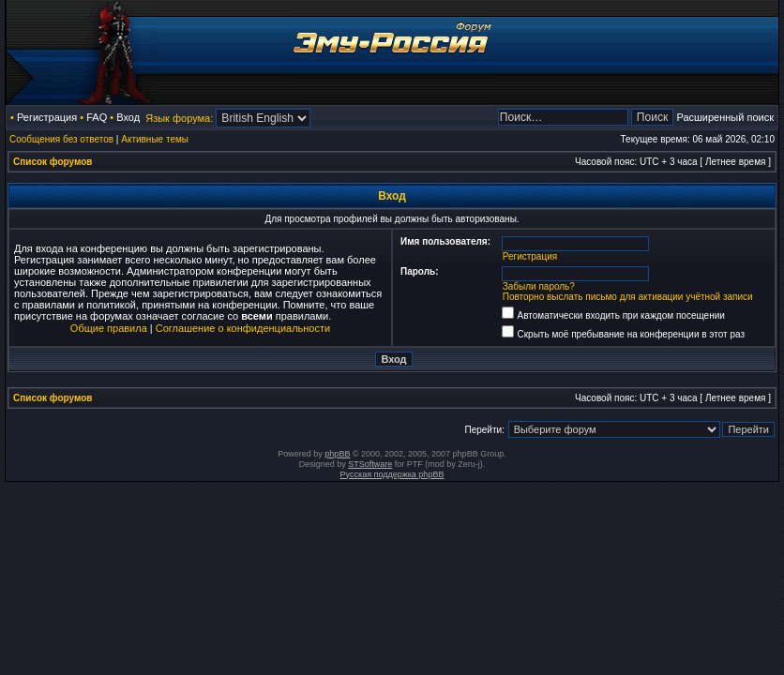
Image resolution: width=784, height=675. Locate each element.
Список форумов (53, 162)
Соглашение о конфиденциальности (243, 328)
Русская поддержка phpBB (392, 474)
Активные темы (155, 139)
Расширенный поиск (725, 117)
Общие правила (109, 328)
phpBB (337, 454)
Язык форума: (179, 118)
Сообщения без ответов (61, 139)
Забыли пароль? (539, 286)
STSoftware (370, 464)
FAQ (97, 117)
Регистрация (47, 117)
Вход (128, 117)
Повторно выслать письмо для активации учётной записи (628, 297)
